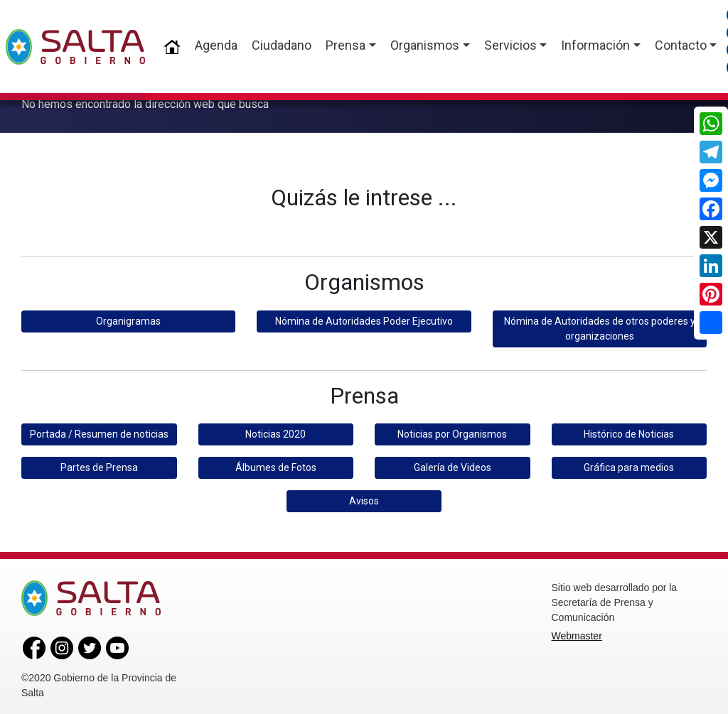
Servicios (510, 45)
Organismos (425, 45)
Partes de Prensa (99, 465)
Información (595, 45)
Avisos (364, 498)
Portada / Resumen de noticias (99, 431)
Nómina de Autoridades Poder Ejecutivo (364, 318)
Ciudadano (282, 45)
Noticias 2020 (275, 431)
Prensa (346, 45)
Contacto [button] (681, 45)
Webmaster (577, 633)
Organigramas (128, 318)
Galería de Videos (453, 465)
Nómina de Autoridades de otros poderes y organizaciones (600, 326)
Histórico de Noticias (629, 431)
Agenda (216, 45)
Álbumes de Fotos (276, 465)
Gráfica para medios (629, 465)
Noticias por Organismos (452, 431)
